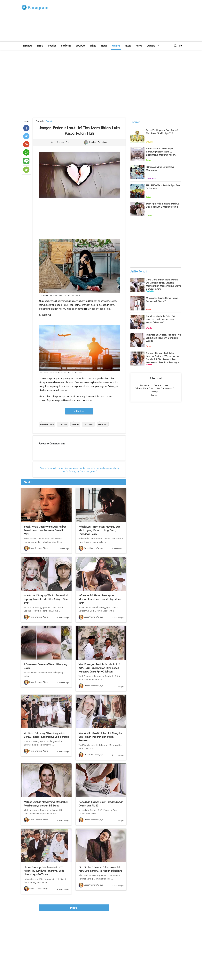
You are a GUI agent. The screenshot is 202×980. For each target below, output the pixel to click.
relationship (88, 424)
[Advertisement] (122, 22)
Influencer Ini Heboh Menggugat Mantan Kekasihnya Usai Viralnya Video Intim (100, 599)
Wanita (116, 46)
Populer (52, 46)
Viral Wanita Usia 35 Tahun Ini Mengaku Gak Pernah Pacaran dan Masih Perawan (100, 737)
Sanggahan (145, 385)
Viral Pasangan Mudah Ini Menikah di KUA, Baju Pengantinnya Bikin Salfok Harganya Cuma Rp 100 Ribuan (99, 668)
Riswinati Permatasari (99, 142)
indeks (74, 908)
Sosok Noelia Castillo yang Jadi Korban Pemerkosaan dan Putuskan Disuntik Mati (45, 530)
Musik (128, 46)
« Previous (79, 411)
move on (75, 424)
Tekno (93, 46)
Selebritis (66, 46)
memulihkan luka (47, 424)
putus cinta (103, 424)
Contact (154, 395)
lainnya (153, 46)
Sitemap (154, 392)
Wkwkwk (80, 46)
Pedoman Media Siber (144, 388)
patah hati (63, 424)
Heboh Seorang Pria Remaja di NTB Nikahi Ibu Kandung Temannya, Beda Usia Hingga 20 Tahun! (44, 871)
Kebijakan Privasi (161, 385)
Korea (139, 46)
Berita (40, 46)
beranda (27, 46)
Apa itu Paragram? (166, 388)
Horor (104, 46)
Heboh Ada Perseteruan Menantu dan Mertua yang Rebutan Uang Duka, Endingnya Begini (99, 530)
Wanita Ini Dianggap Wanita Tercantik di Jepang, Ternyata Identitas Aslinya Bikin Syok (46, 599)
